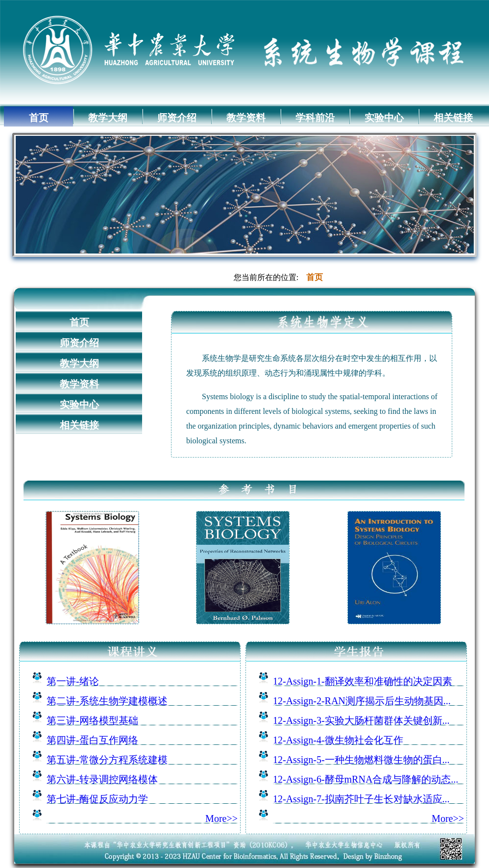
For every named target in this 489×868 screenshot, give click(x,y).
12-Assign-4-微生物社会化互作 (338, 740)
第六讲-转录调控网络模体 (102, 779)
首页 (39, 118)
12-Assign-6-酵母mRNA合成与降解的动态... (366, 779)
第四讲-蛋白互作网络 (92, 740)
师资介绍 (177, 118)
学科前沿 (315, 118)
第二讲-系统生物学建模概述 (107, 701)
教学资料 (246, 118)
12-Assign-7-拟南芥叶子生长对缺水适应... (361, 799)
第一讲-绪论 (73, 681)
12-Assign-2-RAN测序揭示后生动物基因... (362, 701)
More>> (221, 818)
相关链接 (453, 118)
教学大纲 (108, 118)
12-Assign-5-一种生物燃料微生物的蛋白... (361, 760)
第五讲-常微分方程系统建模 (107, 760)
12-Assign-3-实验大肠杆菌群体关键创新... (361, 720)
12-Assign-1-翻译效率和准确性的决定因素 (363, 681)
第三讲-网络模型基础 (92, 720)
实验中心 (384, 118)
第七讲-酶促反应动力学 (97, 799)
